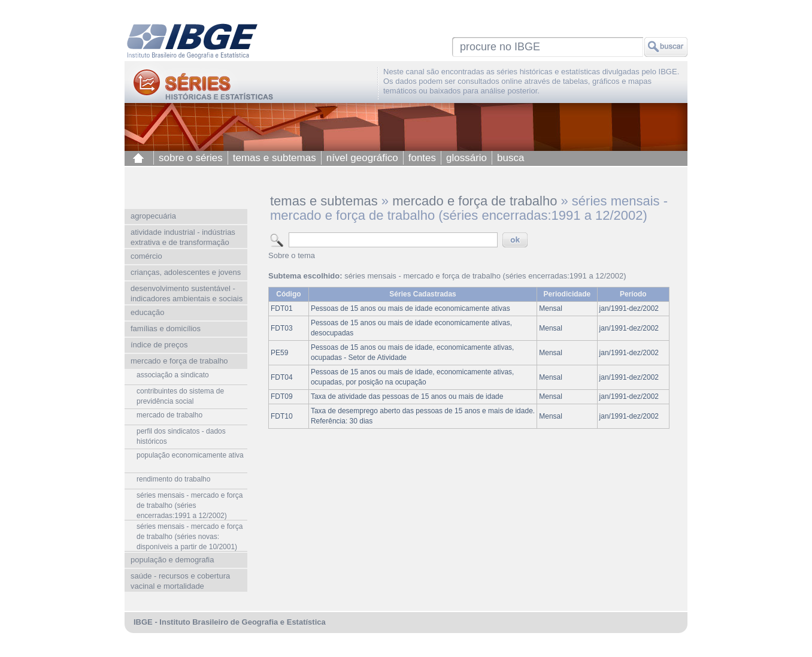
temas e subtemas (275, 158)
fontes (422, 158)
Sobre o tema (292, 255)
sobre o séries (191, 158)
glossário (466, 158)
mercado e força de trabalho (475, 201)
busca (510, 158)
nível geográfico (362, 158)
